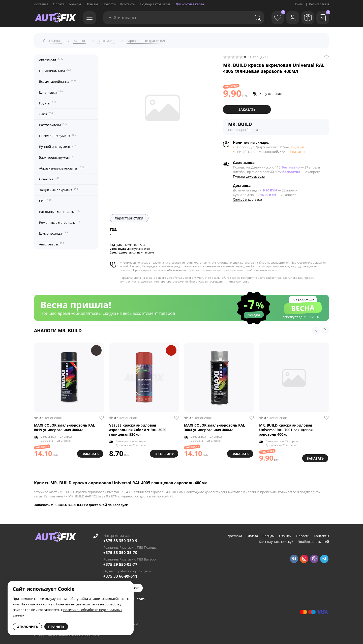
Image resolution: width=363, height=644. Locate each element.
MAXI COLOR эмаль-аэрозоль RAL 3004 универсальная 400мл (215, 426)
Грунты (48, 101)
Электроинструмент (57, 156)
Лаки (46, 112)
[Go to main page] (55, 18)
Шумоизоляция (54, 232)
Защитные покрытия (59, 188)
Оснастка (49, 177)
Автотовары (52, 242)
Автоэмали (51, 58)
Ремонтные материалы (60, 221)
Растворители (53, 123)
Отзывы (92, 4)
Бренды (75, 4)
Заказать (247, 108)
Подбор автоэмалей (156, 4)
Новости (109, 4)
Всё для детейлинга (58, 80)
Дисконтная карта (190, 4)
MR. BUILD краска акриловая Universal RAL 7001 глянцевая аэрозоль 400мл (286, 428)
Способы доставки (247, 197)
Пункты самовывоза (249, 174)
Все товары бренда (243, 128)
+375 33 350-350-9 (120, 539)
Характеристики (129, 216)
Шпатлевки (51, 91)
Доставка (41, 4)
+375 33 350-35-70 (120, 550)
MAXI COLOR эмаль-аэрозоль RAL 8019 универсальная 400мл (65, 426)
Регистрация (319, 4)
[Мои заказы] (306, 18)
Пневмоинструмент (58, 134)
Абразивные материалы (62, 166)
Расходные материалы (60, 210)
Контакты (128, 4)
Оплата (59, 4)
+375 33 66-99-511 (120, 574)
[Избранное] (274, 18)
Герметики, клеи (55, 69)
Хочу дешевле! (271, 92)
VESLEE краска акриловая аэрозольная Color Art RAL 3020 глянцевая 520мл (138, 428)
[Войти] (290, 18)
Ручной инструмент (58, 145)
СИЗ (45, 199)
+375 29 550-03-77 (120, 562)
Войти (298, 4)
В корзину (163, 452)
